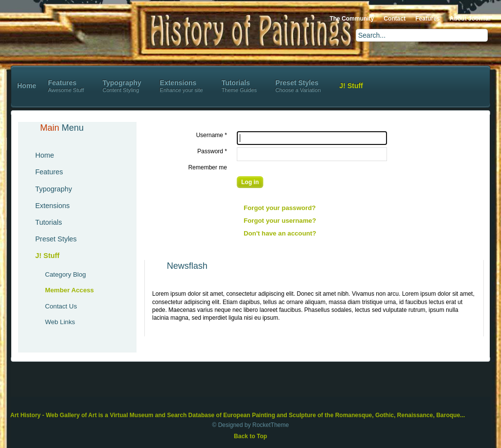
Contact (395, 19)
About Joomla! (470, 19)
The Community (352, 19)
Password (212, 151)
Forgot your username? (280, 221)
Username (212, 135)
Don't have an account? (280, 233)
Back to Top (250, 436)
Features (428, 19)
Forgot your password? (280, 208)
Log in (250, 182)
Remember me (208, 167)
